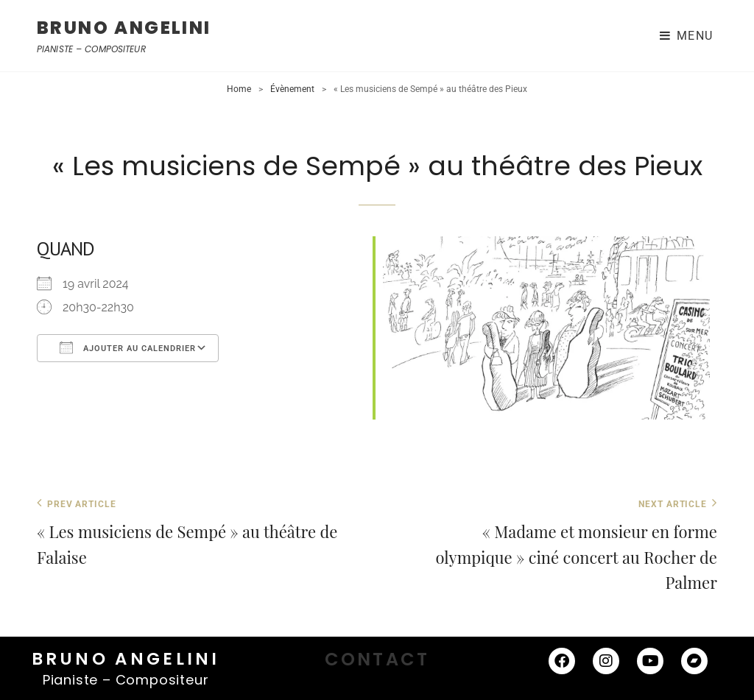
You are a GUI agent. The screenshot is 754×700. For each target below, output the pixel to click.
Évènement (292, 89)
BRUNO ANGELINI (124, 28)
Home (239, 89)
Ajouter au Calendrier (128, 347)
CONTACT (377, 659)
